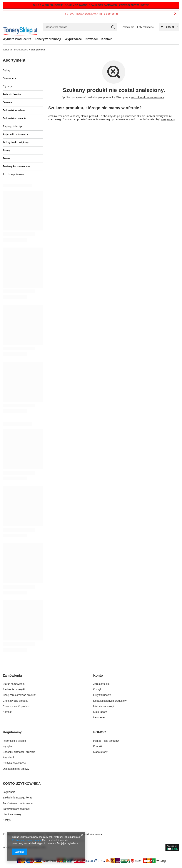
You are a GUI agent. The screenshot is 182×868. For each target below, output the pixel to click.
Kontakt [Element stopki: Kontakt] (7, 712)
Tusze (6, 158)
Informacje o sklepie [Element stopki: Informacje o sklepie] (14, 741)
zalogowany (168, 119)
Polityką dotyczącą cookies (26, 840)
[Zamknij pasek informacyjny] (175, 14)
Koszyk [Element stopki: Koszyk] (97, 689)
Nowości (92, 39)
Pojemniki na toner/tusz (16, 134)
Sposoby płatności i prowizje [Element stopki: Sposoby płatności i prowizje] (19, 752)
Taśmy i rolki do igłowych (17, 142)
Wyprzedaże (73, 39)
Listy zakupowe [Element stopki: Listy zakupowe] (102, 695)
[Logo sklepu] (20, 27)
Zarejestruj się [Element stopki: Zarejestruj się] (101, 684)
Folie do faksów (12, 94)
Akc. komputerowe (13, 174)
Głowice (7, 102)
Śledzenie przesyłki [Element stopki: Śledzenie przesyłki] (14, 689)
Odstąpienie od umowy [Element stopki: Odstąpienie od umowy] (16, 769)
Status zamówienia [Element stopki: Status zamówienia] (14, 684)
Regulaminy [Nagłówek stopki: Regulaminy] (12, 732)
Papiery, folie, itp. (13, 126)
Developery (9, 78)
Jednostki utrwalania (15, 118)
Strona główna (21, 50)
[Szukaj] (113, 27)
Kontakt (107, 39)
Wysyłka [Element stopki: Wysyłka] (8, 746)
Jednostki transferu (14, 110)
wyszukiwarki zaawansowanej (148, 97)
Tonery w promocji (48, 39)
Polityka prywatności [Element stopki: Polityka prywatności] (15, 763)
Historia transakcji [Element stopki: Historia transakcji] (103, 706)
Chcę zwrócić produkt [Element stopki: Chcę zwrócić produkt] (15, 701)
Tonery (7, 150)
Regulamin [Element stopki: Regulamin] (9, 757)
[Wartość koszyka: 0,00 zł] (169, 27)
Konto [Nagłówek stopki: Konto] (98, 676)
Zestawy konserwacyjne (17, 166)
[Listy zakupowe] (146, 27)
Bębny (6, 70)
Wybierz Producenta (17, 39)
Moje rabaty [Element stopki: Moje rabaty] (100, 712)
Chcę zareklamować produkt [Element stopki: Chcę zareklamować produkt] (19, 695)
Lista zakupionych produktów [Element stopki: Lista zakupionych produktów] (110, 701)
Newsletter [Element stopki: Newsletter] (99, 717)
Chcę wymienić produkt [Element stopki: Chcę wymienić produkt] (16, 706)
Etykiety (7, 86)
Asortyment (14, 60)
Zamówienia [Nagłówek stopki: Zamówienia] (12, 676)
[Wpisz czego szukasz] (80, 27)
